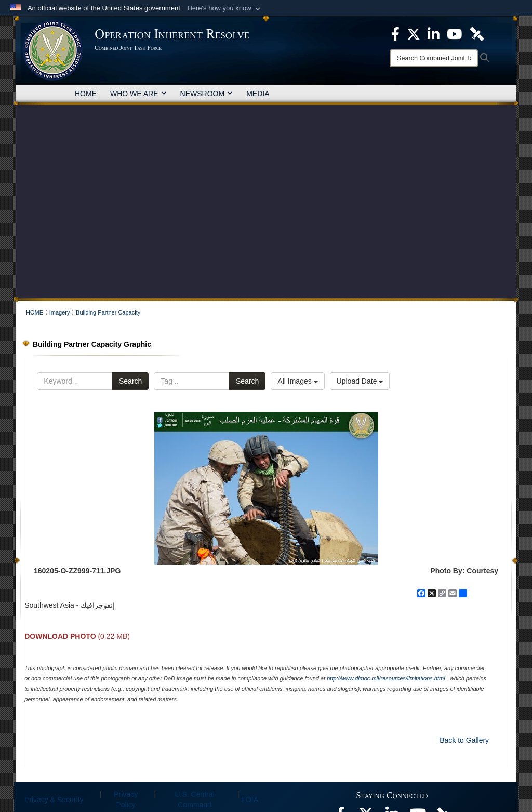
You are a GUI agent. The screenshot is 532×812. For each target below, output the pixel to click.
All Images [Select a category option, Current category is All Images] (297, 381)
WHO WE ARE (138, 94)
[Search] (434, 58)
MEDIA (258, 94)
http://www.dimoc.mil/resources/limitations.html (386, 678)
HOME (86, 94)
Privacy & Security (54, 800)
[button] (225, 8)
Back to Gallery (464, 740)
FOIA (250, 800)
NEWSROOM (207, 94)
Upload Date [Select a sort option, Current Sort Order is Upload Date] (360, 381)
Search (130, 381)
